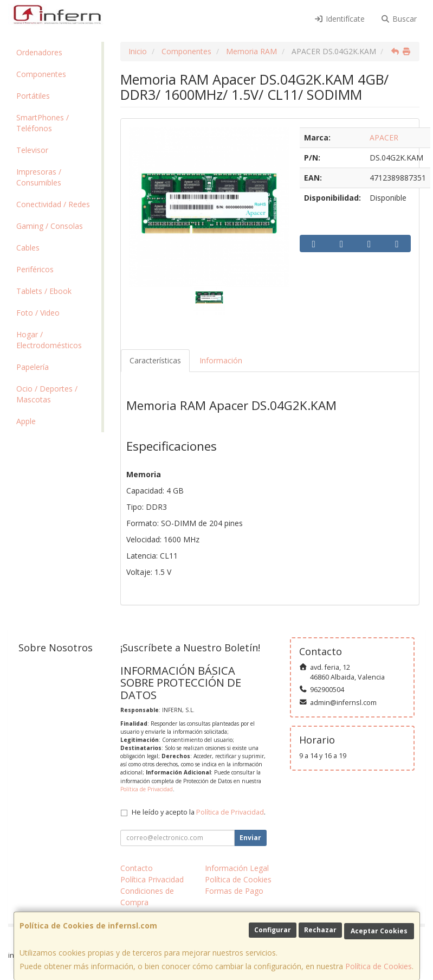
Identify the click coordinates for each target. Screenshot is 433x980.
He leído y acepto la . (199, 812)
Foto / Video (38, 313)
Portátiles (33, 96)
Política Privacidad (152, 879)
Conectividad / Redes (53, 204)
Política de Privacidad (147, 789)
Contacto (137, 868)
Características (155, 360)
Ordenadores (39, 52)
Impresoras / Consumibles (39, 177)
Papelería (33, 367)
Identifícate (339, 19)
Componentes (41, 74)
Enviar (250, 838)
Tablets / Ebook (44, 291)
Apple (26, 421)
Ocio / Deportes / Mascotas (47, 394)
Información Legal (237, 868)
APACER (384, 137)
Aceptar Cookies (379, 931)
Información (221, 360)
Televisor (32, 150)
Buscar (399, 19)
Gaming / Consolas (50, 226)
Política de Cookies (379, 966)
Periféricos (35, 269)
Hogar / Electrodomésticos (49, 340)
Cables (28, 248)
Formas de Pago (234, 891)
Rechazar (320, 930)
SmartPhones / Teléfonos (43, 123)
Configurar (273, 930)
